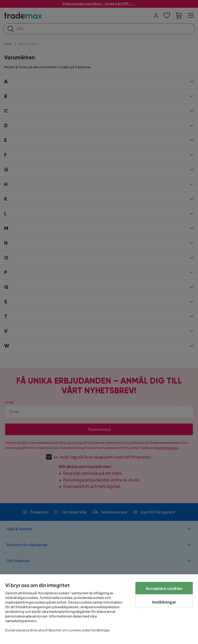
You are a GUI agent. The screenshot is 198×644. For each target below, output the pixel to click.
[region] (99, 609)
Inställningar (164, 602)
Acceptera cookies (164, 588)
